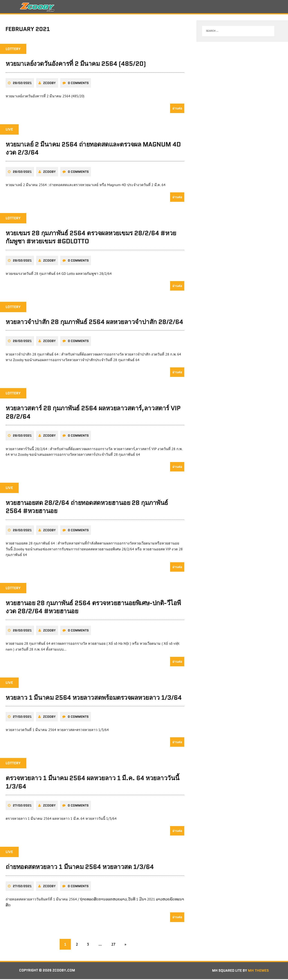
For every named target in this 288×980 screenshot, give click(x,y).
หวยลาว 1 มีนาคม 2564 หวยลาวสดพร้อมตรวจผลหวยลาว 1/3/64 (94, 698)
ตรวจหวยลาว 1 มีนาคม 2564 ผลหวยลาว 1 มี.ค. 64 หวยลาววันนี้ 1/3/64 (92, 783)
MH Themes (258, 971)
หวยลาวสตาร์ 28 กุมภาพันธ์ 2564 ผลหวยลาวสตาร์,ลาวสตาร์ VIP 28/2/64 (93, 413)
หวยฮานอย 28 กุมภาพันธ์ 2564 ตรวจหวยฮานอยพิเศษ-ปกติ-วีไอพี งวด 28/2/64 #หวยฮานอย (93, 608)
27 (114, 945)
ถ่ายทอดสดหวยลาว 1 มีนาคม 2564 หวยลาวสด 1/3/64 (80, 868)
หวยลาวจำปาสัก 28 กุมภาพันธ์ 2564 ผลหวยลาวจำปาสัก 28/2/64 (94, 323)
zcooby (49, 84)
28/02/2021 (22, 84)
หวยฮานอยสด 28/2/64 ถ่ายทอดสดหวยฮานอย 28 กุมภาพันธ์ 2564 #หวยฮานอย (87, 508)
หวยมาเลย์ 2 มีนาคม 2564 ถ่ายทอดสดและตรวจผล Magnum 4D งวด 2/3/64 (93, 150)
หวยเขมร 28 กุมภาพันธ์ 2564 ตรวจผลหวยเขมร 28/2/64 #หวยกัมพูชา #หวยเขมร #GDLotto (91, 238)
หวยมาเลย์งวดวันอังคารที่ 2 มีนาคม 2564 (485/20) (76, 65)
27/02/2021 (22, 718)
